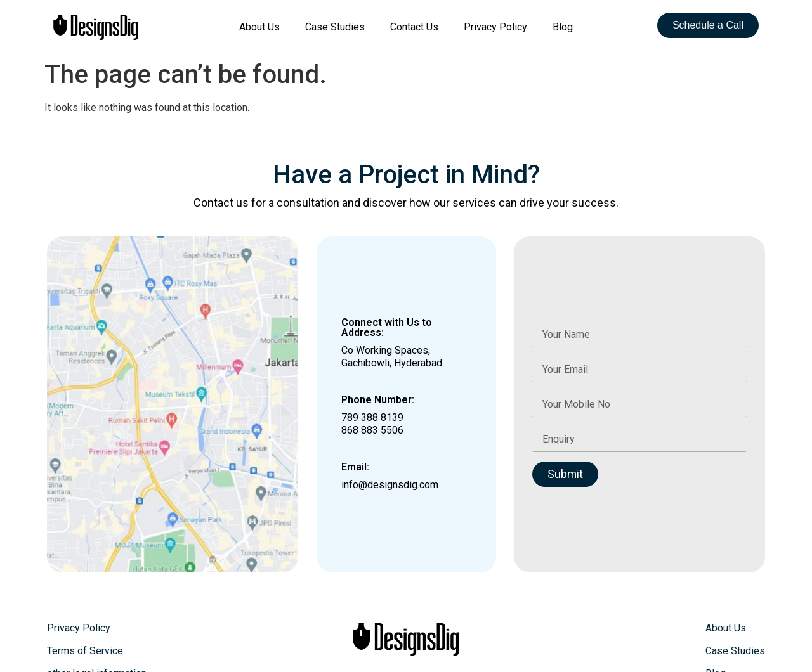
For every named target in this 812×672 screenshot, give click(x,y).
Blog (563, 27)
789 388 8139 (372, 417)
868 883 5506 (372, 430)
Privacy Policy (495, 27)
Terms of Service (85, 651)
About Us (259, 27)
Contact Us (414, 27)
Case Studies (335, 27)
